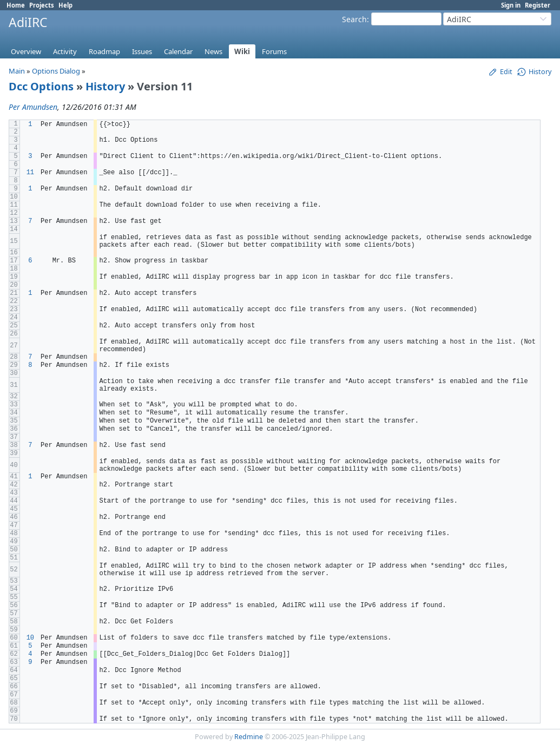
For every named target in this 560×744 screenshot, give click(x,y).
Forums (274, 51)
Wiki (242, 51)
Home (16, 5)
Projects (42, 5)
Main (17, 71)
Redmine (249, 737)
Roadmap (104, 51)
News (213, 51)
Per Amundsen (33, 107)
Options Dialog (56, 71)
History (105, 86)
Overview (26, 51)
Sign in (511, 5)
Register (538, 5)
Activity (65, 51)
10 (30, 638)
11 (30, 173)
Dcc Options (41, 86)
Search (354, 19)
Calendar (178, 51)
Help (65, 5)
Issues (142, 51)
